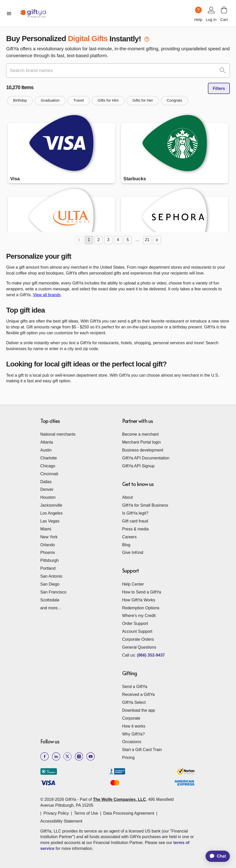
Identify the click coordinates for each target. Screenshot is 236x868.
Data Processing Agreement (129, 813)
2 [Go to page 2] (99, 240)
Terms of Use (86, 813)
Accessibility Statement (61, 821)
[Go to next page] (157, 240)
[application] (215, 856)
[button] (20, 101)
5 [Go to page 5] (128, 240)
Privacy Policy (56, 813)
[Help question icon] (198, 10)
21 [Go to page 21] (147, 240)
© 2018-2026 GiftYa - (60, 799)
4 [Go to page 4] (118, 240)
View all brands (47, 295)
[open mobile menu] (9, 14)
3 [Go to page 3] (108, 240)
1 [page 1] (89, 240)
